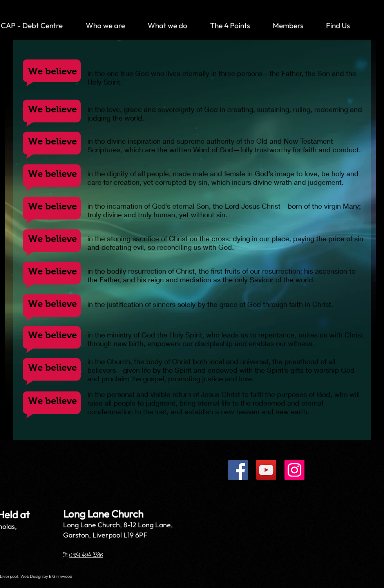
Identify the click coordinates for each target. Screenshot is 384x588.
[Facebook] (238, 470)
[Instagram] (294, 470)
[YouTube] (266, 470)
